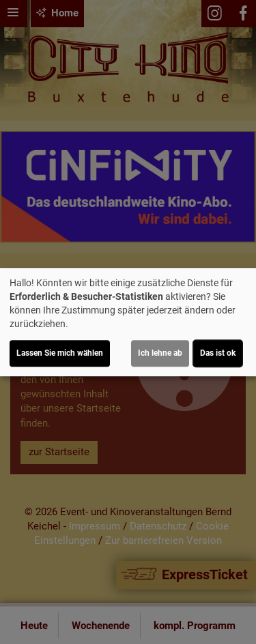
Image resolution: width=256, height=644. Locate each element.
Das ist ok (218, 353)
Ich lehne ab (160, 353)
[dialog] (128, 322)
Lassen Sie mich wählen (60, 353)
